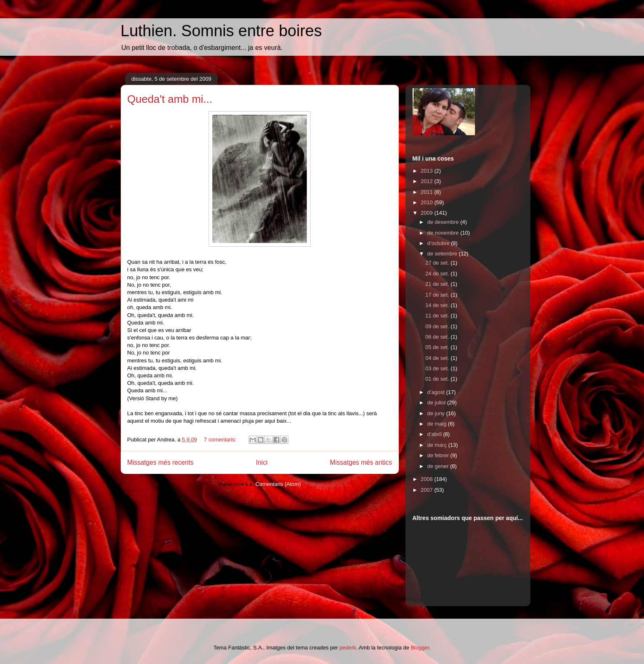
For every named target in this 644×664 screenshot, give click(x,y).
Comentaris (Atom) (278, 484)
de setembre (443, 254)
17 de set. (438, 295)
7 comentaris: (221, 440)
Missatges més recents (160, 462)
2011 (428, 192)
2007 (428, 490)
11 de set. (438, 316)
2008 (428, 479)
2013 (428, 171)
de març (438, 445)
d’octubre (439, 243)
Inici (262, 462)
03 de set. (438, 368)
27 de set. (438, 263)
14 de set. (438, 305)
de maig (438, 424)
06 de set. (438, 337)
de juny (437, 413)
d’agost (437, 392)
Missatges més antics (361, 462)
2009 (428, 213)
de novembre (444, 233)
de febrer (439, 455)
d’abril (435, 434)
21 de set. (438, 284)
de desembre (444, 222)
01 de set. (438, 379)
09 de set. (438, 326)
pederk (348, 648)
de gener (439, 466)
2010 (428, 202)
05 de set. (438, 347)
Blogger (420, 648)
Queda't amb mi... (170, 99)
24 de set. (438, 274)
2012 (428, 181)
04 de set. (438, 358)
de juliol (437, 403)
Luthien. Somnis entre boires (221, 31)
